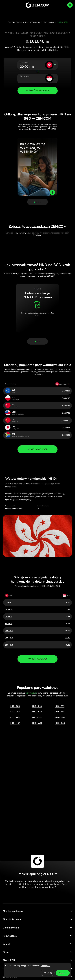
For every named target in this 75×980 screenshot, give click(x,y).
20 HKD (9, 617)
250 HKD (9, 645)
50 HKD (9, 624)
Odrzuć (48, 973)
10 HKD (9, 609)
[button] (34, 202)
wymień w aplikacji (37, 449)
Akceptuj (63, 973)
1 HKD (8, 602)
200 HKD (9, 638)
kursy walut (31, 693)
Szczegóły (45, 966)
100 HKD (9, 631)
